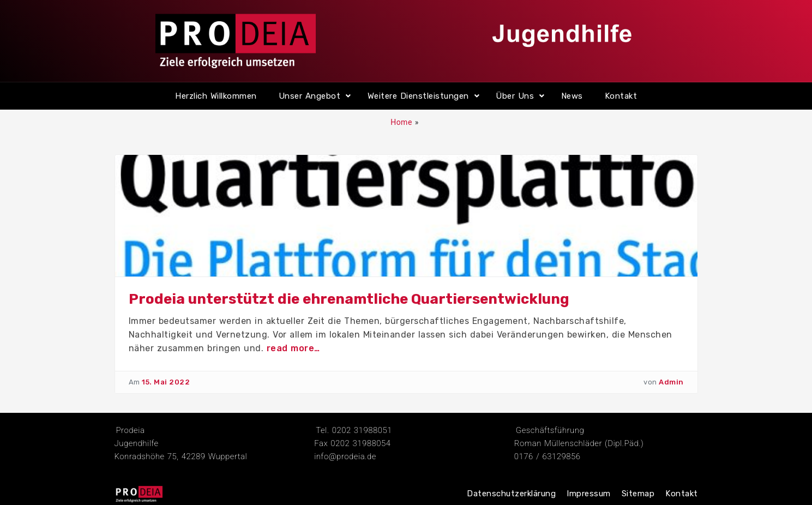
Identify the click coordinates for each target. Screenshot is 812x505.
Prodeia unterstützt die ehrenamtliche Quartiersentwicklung (349, 299)
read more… (293, 348)
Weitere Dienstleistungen (418, 96)
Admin (671, 382)
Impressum (589, 494)
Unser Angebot (310, 96)
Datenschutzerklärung (511, 494)
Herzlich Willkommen (216, 96)
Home (401, 122)
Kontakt (621, 96)
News (572, 96)
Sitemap (638, 494)
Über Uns (515, 96)
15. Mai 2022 (166, 382)
